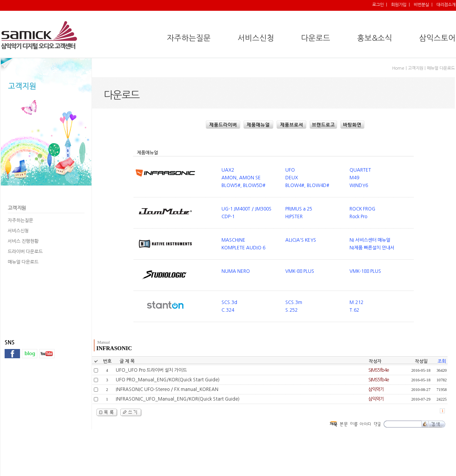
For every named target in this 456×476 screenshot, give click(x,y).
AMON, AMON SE (241, 178)
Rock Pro (358, 217)
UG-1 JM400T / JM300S (246, 209)
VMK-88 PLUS (300, 271)
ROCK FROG (362, 209)
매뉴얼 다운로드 (23, 262)
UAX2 (228, 170)
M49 (354, 178)
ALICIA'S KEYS (301, 240)
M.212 (356, 302)
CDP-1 (228, 217)
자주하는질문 (20, 220)
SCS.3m (294, 302)
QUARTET (360, 170)
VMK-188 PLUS (365, 271)
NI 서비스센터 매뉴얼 (370, 240)
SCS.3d (229, 302)
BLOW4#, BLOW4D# (307, 185)
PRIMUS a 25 (299, 209)
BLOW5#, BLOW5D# (243, 185)
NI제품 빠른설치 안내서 (372, 248)
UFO (290, 170)
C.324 (228, 310)
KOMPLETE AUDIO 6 (243, 248)
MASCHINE (233, 240)
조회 (442, 361)
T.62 (354, 310)
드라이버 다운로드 (25, 252)
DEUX (292, 178)
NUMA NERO (236, 271)
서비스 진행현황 (23, 241)
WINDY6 (359, 185)
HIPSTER (294, 217)
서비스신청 (18, 231)
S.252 (291, 310)
